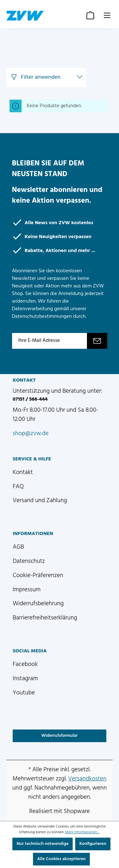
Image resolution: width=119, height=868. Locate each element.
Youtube (24, 693)
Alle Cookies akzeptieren (61, 859)
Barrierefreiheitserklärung (45, 618)
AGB (18, 547)
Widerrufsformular (59, 736)
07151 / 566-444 (30, 399)
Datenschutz (29, 561)
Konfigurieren (93, 844)
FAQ (18, 487)
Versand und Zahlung (40, 501)
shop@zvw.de (31, 434)
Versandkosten (87, 779)
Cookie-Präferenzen (38, 576)
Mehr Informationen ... (82, 832)
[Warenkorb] (90, 16)
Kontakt (23, 472)
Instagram (25, 679)
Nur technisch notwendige (43, 844)
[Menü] (107, 16)
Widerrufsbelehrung (38, 604)
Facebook (25, 664)
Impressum (27, 590)
